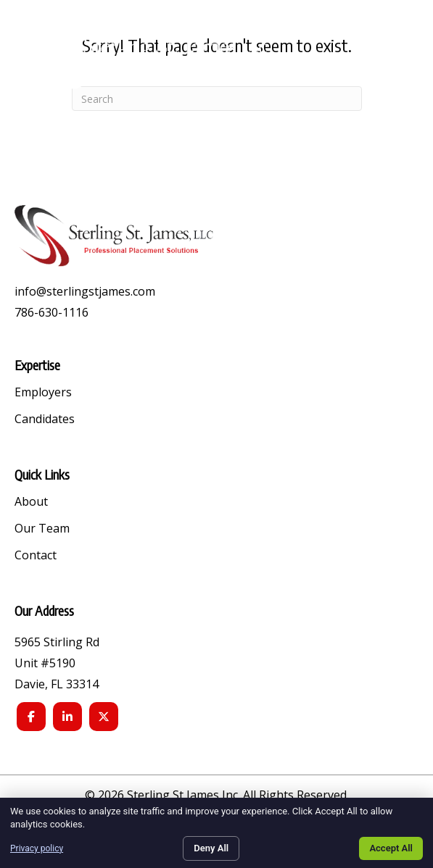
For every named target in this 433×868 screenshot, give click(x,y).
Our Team (42, 529)
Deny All (211, 848)
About (31, 502)
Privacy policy (37, 848)
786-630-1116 (51, 312)
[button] (402, 57)
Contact (36, 556)
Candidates (45, 420)
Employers (43, 393)
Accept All (391, 848)
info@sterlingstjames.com (85, 291)
